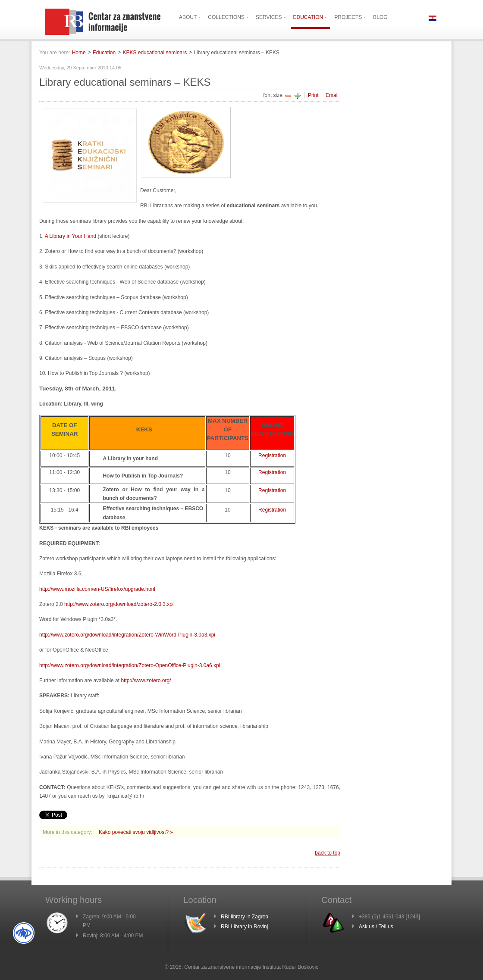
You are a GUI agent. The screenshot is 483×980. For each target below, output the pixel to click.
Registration (272, 456)
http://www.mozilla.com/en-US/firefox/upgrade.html (97, 589)
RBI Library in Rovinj (244, 927)
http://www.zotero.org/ (146, 680)
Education (104, 53)
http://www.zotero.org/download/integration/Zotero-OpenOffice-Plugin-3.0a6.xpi (130, 665)
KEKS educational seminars (155, 53)
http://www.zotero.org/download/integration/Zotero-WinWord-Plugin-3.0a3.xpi (127, 635)
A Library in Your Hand (71, 236)
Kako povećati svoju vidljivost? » (136, 832)
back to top (328, 853)
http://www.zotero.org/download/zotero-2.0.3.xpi (119, 604)
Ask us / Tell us (376, 927)
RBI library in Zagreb (245, 917)
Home (79, 53)
